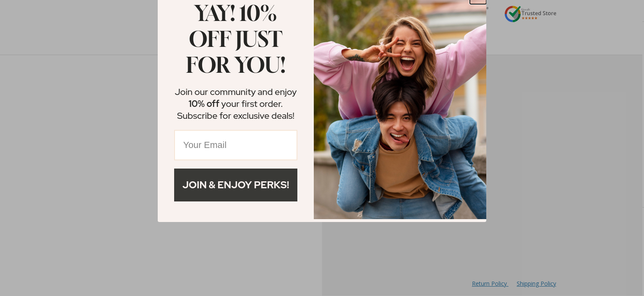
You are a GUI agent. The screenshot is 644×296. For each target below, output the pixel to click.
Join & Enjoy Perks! (236, 185)
